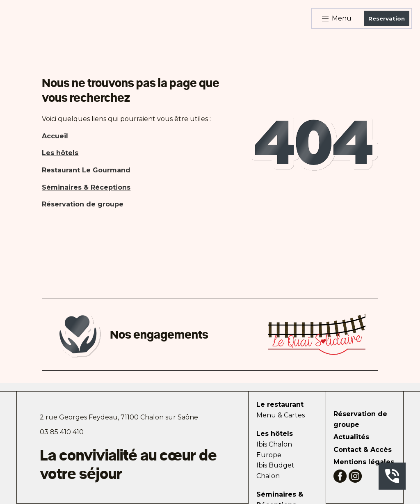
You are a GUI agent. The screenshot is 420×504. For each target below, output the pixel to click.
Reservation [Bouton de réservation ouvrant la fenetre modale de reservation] (387, 18)
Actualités (351, 437)
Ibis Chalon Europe (274, 450)
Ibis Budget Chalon (275, 471)
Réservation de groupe (360, 419)
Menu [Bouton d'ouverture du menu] (337, 18)
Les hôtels (275, 434)
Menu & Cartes (281, 415)
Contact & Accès (363, 450)
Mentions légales (364, 462)
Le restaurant (280, 404)
